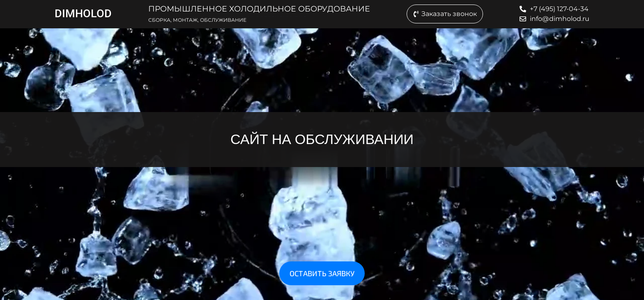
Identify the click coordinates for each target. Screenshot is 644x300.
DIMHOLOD (83, 14)
